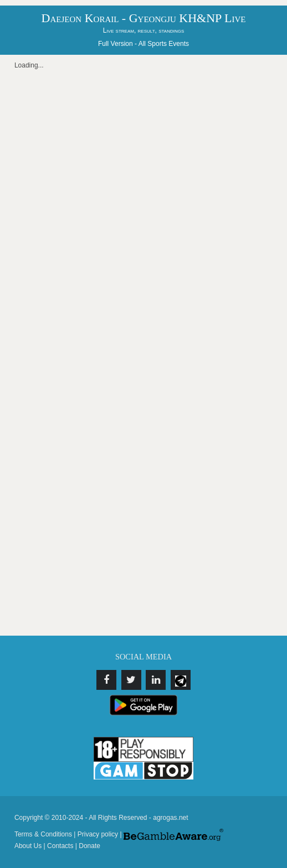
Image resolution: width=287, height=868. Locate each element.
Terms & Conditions (43, 834)
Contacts (60, 846)
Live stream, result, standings (144, 30)
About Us (28, 846)
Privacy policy (98, 834)
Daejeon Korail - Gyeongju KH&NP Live (144, 18)
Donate (89, 846)
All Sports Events (164, 44)
